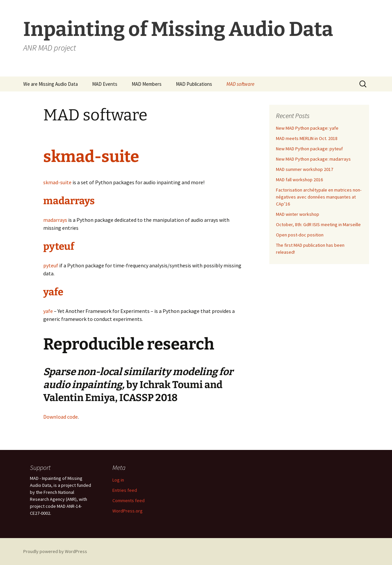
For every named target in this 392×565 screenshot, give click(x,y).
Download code (61, 417)
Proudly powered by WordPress (55, 551)
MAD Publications (194, 84)
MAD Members (147, 84)
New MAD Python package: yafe (307, 128)
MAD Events (105, 84)
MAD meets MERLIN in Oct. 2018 (307, 138)
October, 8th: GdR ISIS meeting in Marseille (318, 224)
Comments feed (129, 500)
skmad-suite (91, 157)
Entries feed (125, 490)
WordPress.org (128, 511)
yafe (53, 292)
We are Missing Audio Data (51, 84)
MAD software (240, 84)
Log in (118, 480)
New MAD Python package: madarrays (313, 159)
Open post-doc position (300, 235)
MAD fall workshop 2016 (299, 180)
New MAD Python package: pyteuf (309, 149)
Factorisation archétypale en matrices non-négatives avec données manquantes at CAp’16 (319, 197)
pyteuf (59, 246)
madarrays (69, 201)
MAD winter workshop (298, 214)
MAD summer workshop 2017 (305, 169)
